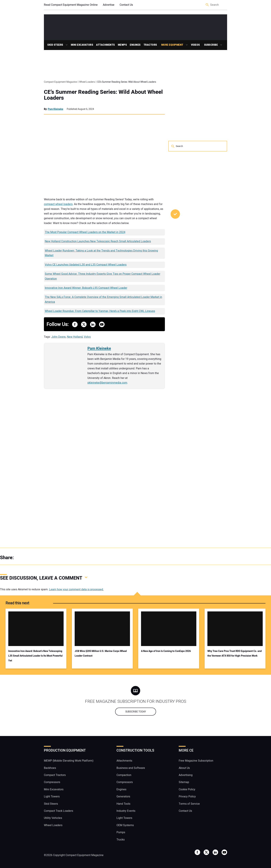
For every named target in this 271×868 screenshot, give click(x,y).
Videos (195, 45)
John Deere (59, 337)
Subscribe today (136, 712)
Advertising (186, 775)
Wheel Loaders (53, 825)
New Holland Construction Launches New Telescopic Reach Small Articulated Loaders (98, 241)
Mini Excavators (82, 45)
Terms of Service (189, 804)
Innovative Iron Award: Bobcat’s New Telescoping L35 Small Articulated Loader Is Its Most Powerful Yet (35, 656)
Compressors (52, 782)
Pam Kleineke (56, 109)
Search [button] (207, 5)
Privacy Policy (187, 797)
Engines (135, 45)
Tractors (150, 45)
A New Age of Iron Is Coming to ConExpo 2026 (166, 651)
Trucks (121, 840)
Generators (123, 797)
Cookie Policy (187, 789)
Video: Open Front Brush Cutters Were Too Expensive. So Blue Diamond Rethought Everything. (195, 280)
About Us (184, 768)
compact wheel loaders (58, 204)
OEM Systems (125, 825)
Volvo (87, 337)
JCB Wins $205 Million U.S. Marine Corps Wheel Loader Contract (101, 653)
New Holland (75, 337)
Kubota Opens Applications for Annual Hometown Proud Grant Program (194, 264)
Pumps (121, 832)
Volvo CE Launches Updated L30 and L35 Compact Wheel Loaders (86, 265)
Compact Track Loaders (59, 811)
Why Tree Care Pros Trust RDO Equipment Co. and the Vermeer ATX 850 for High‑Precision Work (235, 653)
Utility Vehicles (53, 818)
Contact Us (126, 5)
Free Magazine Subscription (196, 761)
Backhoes (50, 768)
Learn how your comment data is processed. (76, 589)
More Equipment (172, 45)
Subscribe (211, 45)
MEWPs (122, 45)
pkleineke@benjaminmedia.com (107, 383)
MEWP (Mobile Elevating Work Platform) (69, 761)
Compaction (124, 775)
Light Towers (52, 797)
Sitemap (184, 782)
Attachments (106, 45)
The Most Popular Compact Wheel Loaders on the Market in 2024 (85, 232)
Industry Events (126, 811)
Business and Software (131, 768)
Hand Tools (123, 804)
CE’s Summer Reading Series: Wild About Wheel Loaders (103, 95)
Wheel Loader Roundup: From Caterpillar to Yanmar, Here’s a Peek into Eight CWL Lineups (100, 311)
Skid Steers (55, 45)
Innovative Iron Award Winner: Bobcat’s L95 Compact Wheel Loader (86, 288)
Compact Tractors (55, 775)
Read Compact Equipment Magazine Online (71, 5)
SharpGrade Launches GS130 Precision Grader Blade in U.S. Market (194, 236)
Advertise (109, 5)
